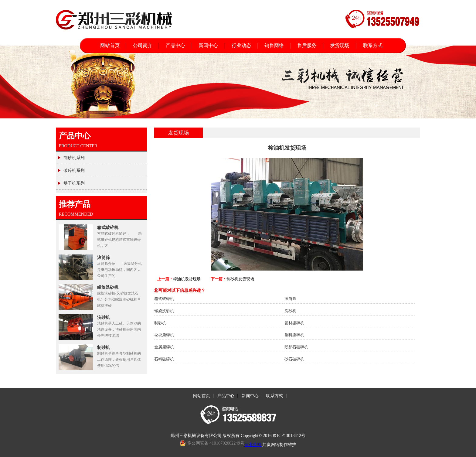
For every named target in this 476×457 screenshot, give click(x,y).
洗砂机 (104, 317)
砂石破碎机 (294, 359)
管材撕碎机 (294, 323)
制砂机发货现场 (240, 279)
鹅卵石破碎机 (296, 347)
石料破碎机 (164, 359)
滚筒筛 (104, 257)
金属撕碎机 (164, 347)
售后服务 (307, 45)
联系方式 (373, 45)
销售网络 (274, 45)
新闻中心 (208, 45)
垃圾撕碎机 (164, 335)
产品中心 (175, 45)
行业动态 (241, 45)
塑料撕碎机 (294, 335)
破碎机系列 (71, 169)
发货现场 (340, 45)
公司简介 (143, 45)
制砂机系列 (71, 156)
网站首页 (110, 45)
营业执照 (253, 445)
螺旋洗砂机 (108, 287)
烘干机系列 (71, 181)
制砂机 (104, 347)
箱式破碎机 (108, 227)
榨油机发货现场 (187, 279)
